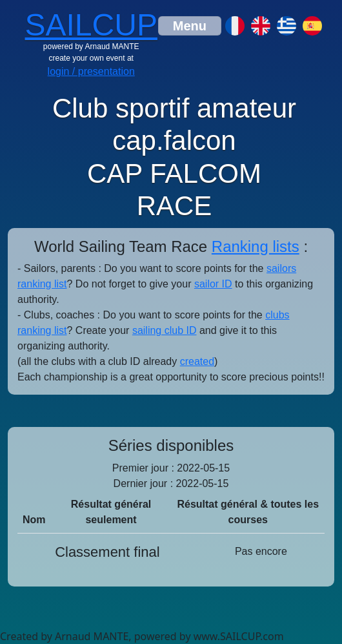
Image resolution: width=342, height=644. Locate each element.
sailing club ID (165, 330)
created (197, 361)
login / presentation (91, 71)
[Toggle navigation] (190, 26)
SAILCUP (91, 25)
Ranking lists (256, 246)
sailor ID (213, 284)
